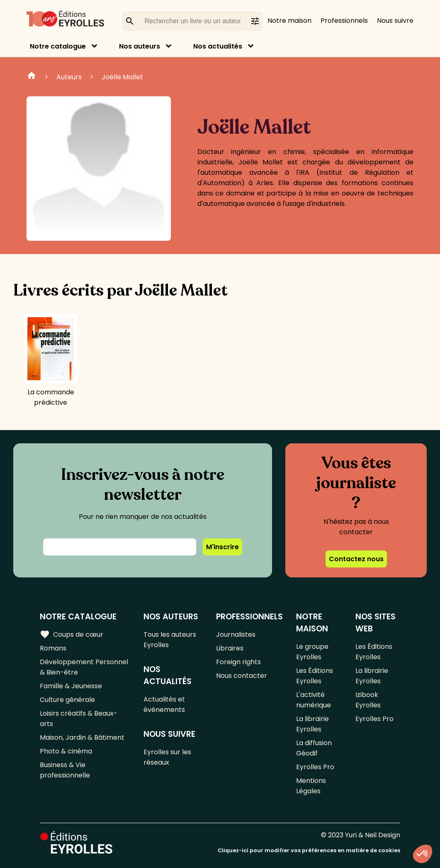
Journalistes (236, 634)
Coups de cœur (72, 634)
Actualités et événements (164, 704)
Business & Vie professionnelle (65, 770)
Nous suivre (395, 21)
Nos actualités (218, 46)
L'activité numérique (314, 700)
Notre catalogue (58, 46)
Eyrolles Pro (315, 767)
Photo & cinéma (66, 751)
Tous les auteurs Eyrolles (170, 640)
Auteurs (69, 77)
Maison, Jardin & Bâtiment (82, 737)
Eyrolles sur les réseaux (167, 757)
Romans (53, 648)
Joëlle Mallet (122, 77)
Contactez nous (356, 559)
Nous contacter (242, 676)
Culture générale (67, 700)
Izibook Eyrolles (368, 700)
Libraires (230, 648)
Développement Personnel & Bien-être (84, 667)
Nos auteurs (140, 46)
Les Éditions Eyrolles (315, 676)
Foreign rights (238, 662)
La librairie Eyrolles (312, 724)
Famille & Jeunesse (71, 686)
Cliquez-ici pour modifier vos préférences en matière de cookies (309, 850)
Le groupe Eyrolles (312, 652)
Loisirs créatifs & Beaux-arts (79, 719)
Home (32, 77)
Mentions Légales (311, 786)
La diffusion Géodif (314, 748)
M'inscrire (222, 547)
